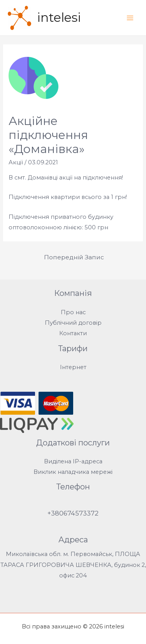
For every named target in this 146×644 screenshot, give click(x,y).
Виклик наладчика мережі (73, 472)
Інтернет (73, 367)
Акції (16, 162)
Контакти (73, 333)
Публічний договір (73, 323)
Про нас (73, 312)
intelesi (59, 17)
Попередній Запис (74, 257)
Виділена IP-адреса (73, 461)
